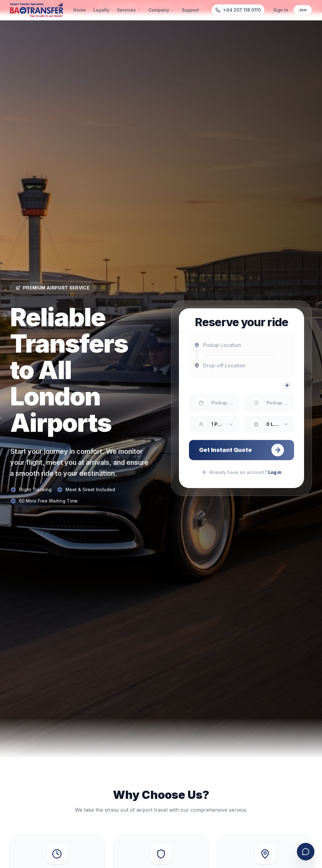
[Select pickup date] (214, 403)
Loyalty (101, 10)
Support (193, 10)
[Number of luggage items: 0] (269, 424)
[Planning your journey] (204, 472)
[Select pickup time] (269, 403)
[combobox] (241, 345)
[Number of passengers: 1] (214, 424)
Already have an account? (245, 472)
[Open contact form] (306, 852)
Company (161, 10)
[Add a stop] (287, 385)
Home (80, 10)
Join (303, 10)
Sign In (281, 10)
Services (129, 10)
